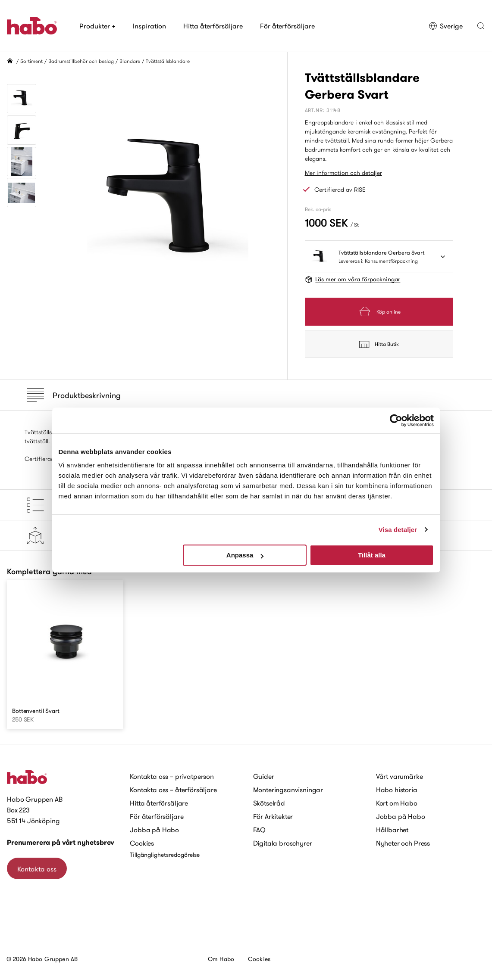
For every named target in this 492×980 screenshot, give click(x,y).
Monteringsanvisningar (288, 790)
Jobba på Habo (154, 830)
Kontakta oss (37, 869)
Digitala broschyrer (283, 843)
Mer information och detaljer (343, 173)
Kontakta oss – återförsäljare (173, 790)
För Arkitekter (273, 816)
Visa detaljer (398, 530)
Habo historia (397, 790)
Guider (264, 776)
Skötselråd (269, 803)
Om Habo (221, 959)
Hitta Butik (379, 344)
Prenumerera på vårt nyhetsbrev (61, 842)
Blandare (130, 61)
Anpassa (245, 555)
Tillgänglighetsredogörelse (165, 855)
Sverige (446, 26)
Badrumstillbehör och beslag (81, 61)
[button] (481, 26)
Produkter (97, 26)
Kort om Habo (397, 803)
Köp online (379, 312)
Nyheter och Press (403, 843)
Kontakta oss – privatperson (172, 776)
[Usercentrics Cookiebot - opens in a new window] (396, 420)
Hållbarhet (392, 830)
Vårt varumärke (400, 776)
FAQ (260, 830)
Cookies (142, 843)
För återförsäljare (287, 26)
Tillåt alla (372, 555)
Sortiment (31, 61)
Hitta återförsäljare (213, 26)
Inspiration (149, 26)
